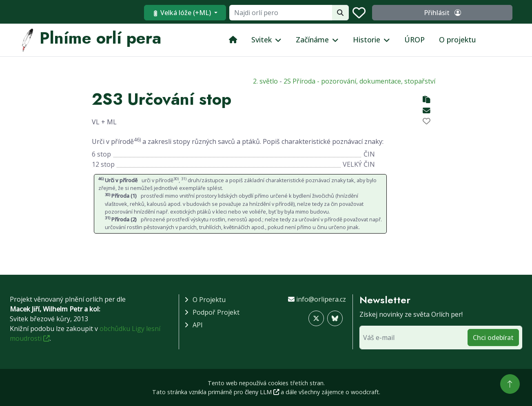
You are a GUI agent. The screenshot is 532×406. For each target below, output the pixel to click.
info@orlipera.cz (321, 299)
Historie (367, 40)
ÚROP (415, 40)
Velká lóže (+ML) (241, 13)
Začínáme (312, 40)
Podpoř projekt (216, 312)
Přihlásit (471, 13)
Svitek (262, 40)
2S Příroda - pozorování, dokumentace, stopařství (359, 81)
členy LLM (262, 392)
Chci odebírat (493, 338)
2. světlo (265, 81)
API (198, 325)
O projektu (458, 40)
